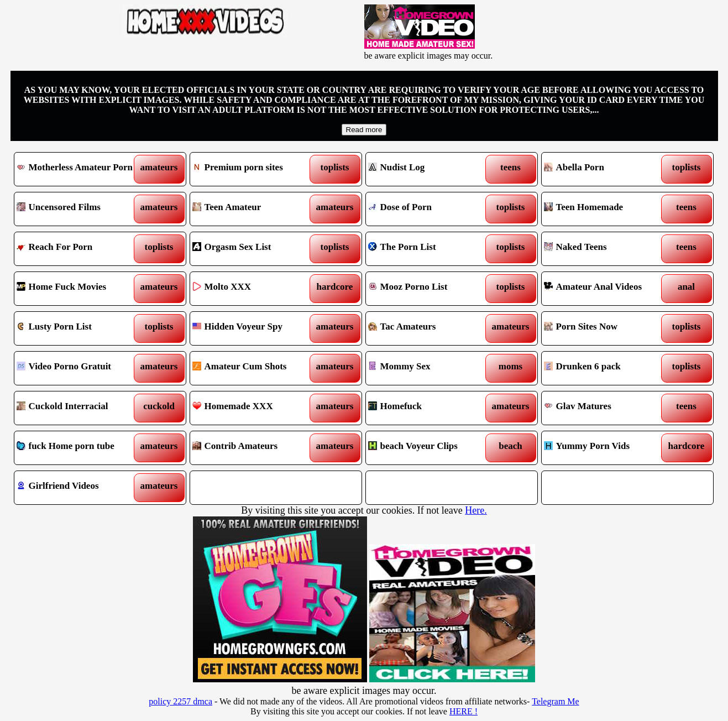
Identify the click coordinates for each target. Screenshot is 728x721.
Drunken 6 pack (606, 368)
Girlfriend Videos (78, 488)
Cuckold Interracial (78, 408)
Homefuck (430, 408)
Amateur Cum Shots (254, 368)
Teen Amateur (254, 209)
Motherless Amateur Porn (78, 169)
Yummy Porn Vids (606, 448)
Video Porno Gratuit (78, 368)
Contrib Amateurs (254, 448)
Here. (476, 510)
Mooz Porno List (430, 289)
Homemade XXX (254, 408)
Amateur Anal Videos (606, 289)
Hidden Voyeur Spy (254, 328)
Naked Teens (606, 249)
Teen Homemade (606, 209)
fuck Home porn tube (78, 448)
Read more (364, 130)
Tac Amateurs (430, 328)
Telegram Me (556, 701)
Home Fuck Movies (78, 289)
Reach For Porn (78, 249)
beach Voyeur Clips (430, 448)
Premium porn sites (254, 169)
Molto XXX (254, 289)
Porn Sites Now (606, 328)
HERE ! (463, 711)
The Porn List (430, 249)
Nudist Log (430, 169)
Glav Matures (606, 408)
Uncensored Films (78, 209)
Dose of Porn (430, 209)
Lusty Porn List (78, 328)
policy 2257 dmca (180, 701)
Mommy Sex (430, 368)
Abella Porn (606, 169)
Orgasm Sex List (254, 249)
